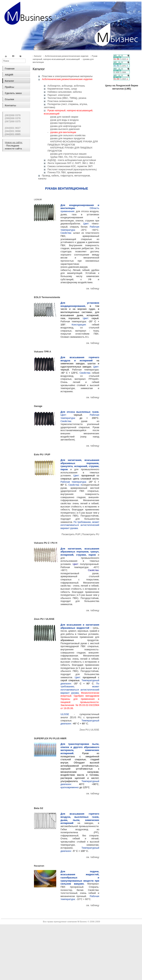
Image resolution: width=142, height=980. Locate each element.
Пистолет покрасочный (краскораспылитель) (72, 169)
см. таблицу (93, 288)
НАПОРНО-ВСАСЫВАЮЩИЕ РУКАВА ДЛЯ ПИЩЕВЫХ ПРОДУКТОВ (73, 143)
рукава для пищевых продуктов (67, 138)
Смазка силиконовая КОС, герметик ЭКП (70, 166)
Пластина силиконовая (60, 101)
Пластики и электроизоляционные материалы (67, 76)
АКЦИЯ (9, 75)
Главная (10, 69)
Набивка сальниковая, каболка (65, 92)
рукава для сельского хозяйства (68, 135)
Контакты (10, 105)
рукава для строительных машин (68, 154)
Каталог (9, 81)
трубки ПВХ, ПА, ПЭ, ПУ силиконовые (71, 157)
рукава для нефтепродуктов (66, 126)
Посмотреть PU (91, 534)
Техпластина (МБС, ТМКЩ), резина (67, 98)
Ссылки (9, 99)
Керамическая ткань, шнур (62, 89)
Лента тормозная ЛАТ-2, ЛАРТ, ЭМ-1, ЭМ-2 (71, 163)
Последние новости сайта (13, 147)
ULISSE (95, 730)
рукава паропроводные (63, 123)
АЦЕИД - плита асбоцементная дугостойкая (72, 160)
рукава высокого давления (65, 129)
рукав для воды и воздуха (64, 120)
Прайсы (9, 87)
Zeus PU (85, 730)
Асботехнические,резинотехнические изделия (67, 56)
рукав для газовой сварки (64, 117)
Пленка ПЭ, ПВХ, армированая (65, 172)
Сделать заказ (13, 93)
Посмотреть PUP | (72, 534)
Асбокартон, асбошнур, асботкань (66, 86)
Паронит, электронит (59, 95)
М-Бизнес (82, 922)
